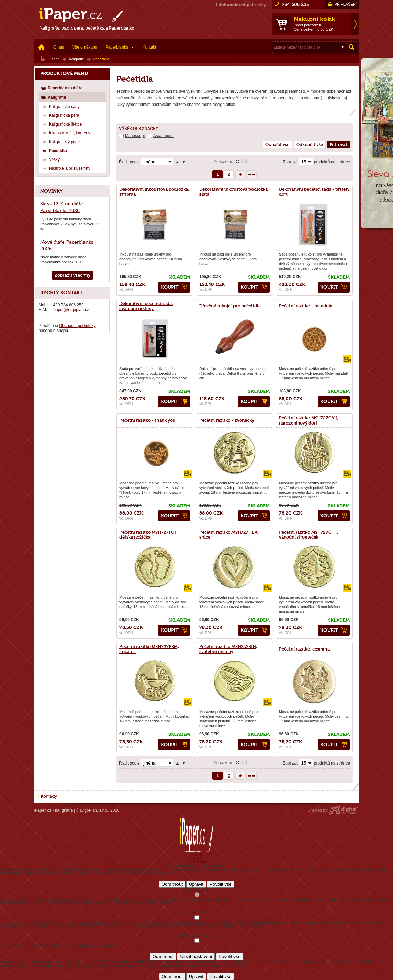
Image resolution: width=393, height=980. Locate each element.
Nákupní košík (314, 19)
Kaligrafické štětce (62, 124)
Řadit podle (129, 162)
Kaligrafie (54, 97)
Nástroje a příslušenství (66, 168)
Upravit (196, 884)
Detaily (197, 858)
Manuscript (135, 136)
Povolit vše (221, 884)
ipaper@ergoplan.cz (71, 310)
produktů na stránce (332, 162)
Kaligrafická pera (60, 115)
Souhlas (196, 855)
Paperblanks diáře (62, 88)
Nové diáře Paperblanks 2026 (67, 245)
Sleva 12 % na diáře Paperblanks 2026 (62, 207)
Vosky (51, 159)
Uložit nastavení (196, 956)
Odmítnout (172, 884)
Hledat (352, 47)
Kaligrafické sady (61, 106)
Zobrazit (290, 162)
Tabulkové (244, 161)
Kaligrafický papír (61, 142)
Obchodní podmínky (77, 326)
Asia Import (164, 136)
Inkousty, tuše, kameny (66, 133)
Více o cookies (196, 862)
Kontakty (49, 796)
